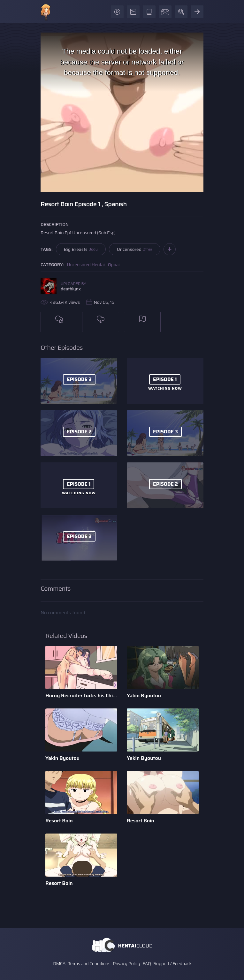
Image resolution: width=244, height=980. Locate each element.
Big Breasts (81, 249)
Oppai (114, 265)
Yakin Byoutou (144, 696)
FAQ (147, 963)
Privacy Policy (126, 963)
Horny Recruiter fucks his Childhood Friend (81, 696)
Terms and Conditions (89, 963)
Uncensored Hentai (86, 265)
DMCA (59, 963)
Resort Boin (59, 821)
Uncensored (135, 249)
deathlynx (71, 289)
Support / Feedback (172, 963)
